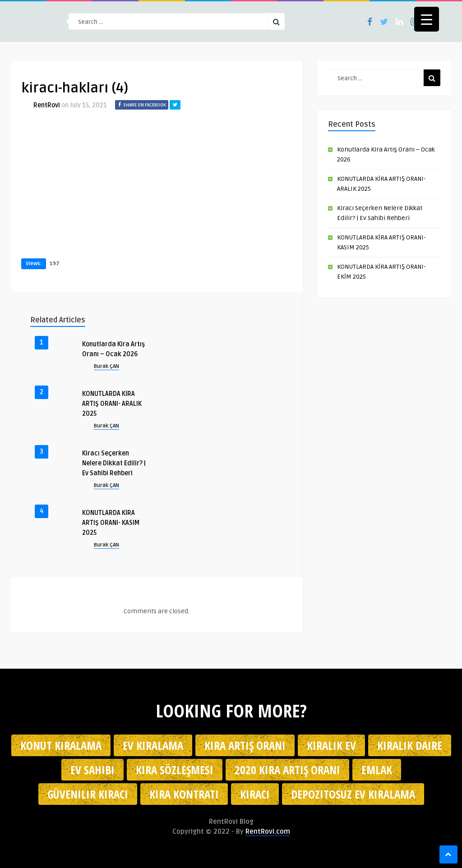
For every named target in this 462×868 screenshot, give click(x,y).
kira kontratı (184, 794)
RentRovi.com (268, 831)
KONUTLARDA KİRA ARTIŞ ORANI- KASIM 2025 (111, 523)
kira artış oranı (245, 745)
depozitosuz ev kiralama (353, 794)
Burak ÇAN (106, 366)
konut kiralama (61, 745)
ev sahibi (92, 770)
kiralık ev (331, 745)
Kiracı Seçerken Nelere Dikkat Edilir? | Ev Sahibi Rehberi (114, 463)
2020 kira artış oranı (287, 770)
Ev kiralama (153, 745)
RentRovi (47, 105)
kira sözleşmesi (175, 770)
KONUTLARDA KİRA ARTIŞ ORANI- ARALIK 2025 (112, 404)
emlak (377, 770)
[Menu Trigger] (427, 19)
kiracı (255, 794)
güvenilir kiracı (88, 794)
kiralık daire (410, 745)
